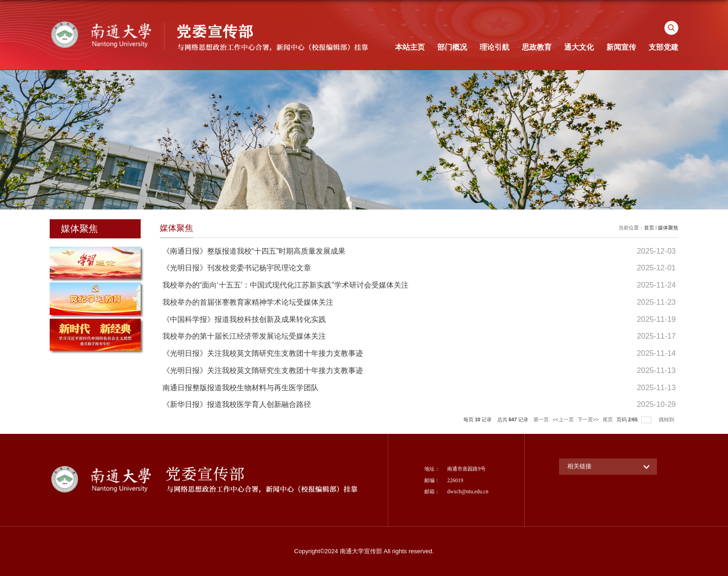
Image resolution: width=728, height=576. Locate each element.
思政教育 (537, 47)
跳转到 (667, 419)
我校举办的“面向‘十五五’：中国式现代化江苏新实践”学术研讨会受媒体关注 (286, 285)
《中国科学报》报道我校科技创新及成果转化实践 (244, 319)
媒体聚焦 (668, 228)
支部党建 (663, 47)
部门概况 (452, 47)
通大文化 (579, 47)
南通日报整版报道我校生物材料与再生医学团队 (240, 387)
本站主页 (410, 47)
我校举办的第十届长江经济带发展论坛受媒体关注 (244, 336)
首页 (649, 228)
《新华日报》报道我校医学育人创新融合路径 (237, 404)
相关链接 (579, 466)
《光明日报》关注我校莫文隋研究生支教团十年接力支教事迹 (263, 353)
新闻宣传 (621, 47)
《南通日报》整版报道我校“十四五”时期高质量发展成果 (254, 251)
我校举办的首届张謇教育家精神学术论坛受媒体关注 (248, 302)
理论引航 (494, 47)
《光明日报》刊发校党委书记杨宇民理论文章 (237, 268)
